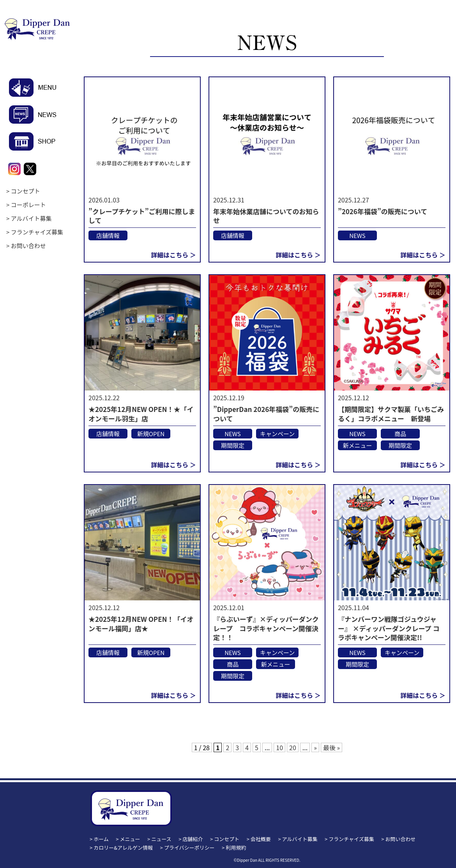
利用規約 (236, 848)
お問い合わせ (28, 246)
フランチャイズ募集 (37, 232)
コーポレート (28, 205)
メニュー (130, 839)
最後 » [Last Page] (331, 747)
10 (279, 747)
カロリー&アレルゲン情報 (123, 848)
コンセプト (26, 191)
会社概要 (261, 839)
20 (293, 747)
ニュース (161, 839)
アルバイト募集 (31, 218)
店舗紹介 (193, 839)
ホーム (101, 839)
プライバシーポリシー (189, 848)
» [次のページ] (315, 747)
